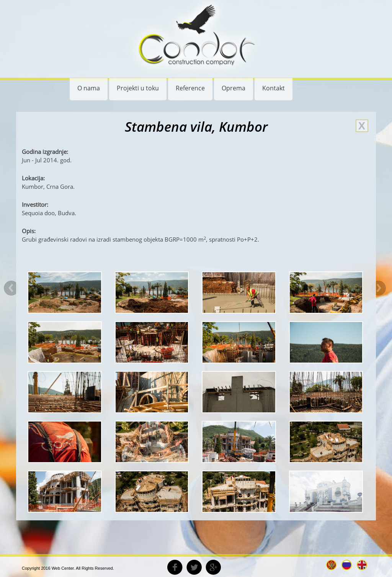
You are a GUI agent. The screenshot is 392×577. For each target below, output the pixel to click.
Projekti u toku (138, 88)
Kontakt (274, 88)
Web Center (63, 568)
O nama (89, 88)
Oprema (234, 88)
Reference (190, 88)
